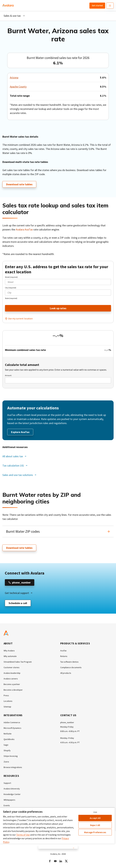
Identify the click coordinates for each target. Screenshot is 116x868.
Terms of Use (23, 835)
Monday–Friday (67, 738)
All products (66, 673)
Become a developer (13, 690)
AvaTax (63, 651)
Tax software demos (69, 662)
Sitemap (7, 707)
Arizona (14, 77)
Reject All (95, 825)
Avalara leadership (12, 673)
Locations (8, 701)
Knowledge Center (12, 794)
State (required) (11, 298)
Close (95, 812)
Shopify (7, 750)
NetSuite (8, 734)
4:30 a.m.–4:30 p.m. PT (70, 742)
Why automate (10, 656)
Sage (6, 745)
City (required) (11, 288)
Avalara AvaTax (24, 229)
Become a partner (12, 684)
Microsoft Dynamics (12, 728)
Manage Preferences (95, 832)
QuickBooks (9, 739)
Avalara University (12, 789)
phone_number (67, 722)
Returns (64, 656)
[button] (58, 531)
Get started (97, 5)
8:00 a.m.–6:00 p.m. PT (70, 731)
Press (6, 695)
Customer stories (12, 667)
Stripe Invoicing (11, 756)
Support (7, 783)
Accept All (95, 818)
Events (7, 805)
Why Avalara (9, 651)
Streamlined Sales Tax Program (18, 662)
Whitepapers (9, 800)
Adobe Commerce (12, 722)
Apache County (18, 87)
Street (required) (11, 277)
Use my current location (20, 318)
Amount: (8, 375)
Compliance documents (71, 667)
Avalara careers (11, 679)
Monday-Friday (67, 727)
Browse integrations (13, 767)
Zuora (6, 762)
